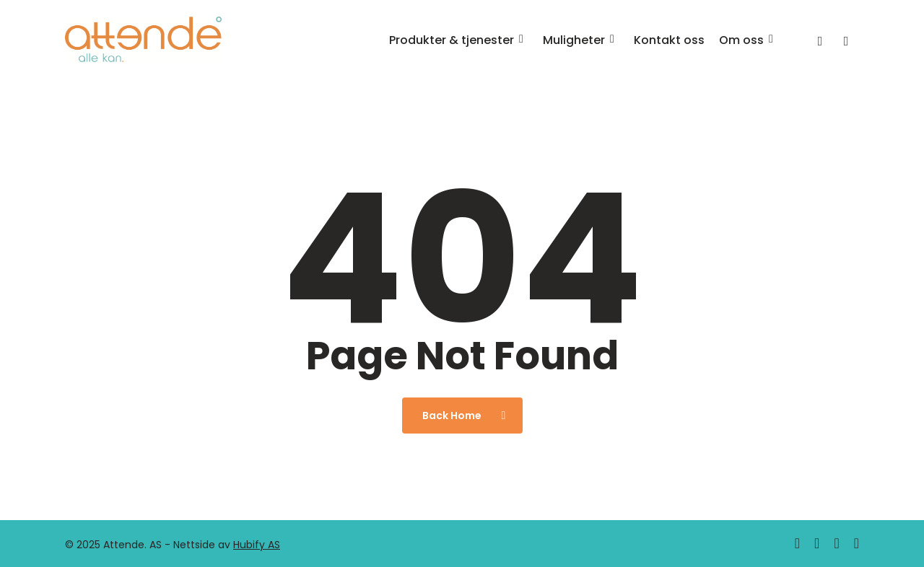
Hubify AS (257, 545)
